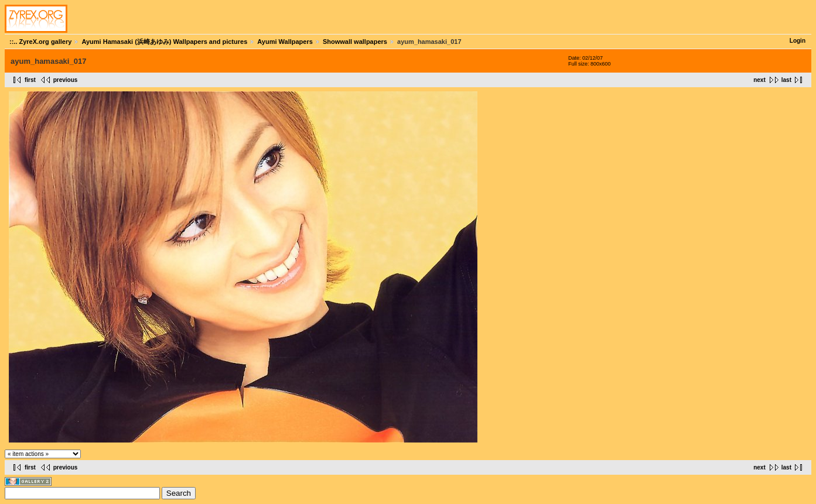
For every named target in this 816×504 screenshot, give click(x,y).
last (786, 80)
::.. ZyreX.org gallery (40, 42)
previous (66, 80)
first (30, 80)
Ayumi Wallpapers (285, 42)
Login (798, 41)
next (759, 80)
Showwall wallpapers (355, 42)
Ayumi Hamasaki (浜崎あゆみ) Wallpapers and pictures (164, 42)
